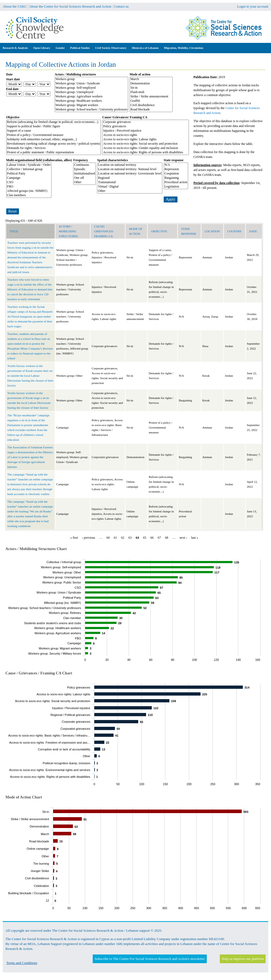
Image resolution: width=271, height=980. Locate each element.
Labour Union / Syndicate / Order (29, 165)
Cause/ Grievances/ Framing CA (125, 117)
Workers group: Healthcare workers (92, 101)
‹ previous (89, 538)
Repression (176, 169)
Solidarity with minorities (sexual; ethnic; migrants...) (54, 139)
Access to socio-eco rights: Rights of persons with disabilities (146, 153)
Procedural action (176, 182)
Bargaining (176, 178)
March (151, 79)
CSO (29, 182)
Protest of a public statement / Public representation (54, 153)
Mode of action (140, 74)
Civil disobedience (151, 105)
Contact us (121, 6)
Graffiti (151, 101)
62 (123, 538)
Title (30, 231)
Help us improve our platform (243, 959)
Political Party (29, 174)
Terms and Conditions (22, 963)
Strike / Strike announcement (151, 97)
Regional (130, 178)
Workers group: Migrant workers (92, 105)
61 (115, 538)
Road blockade (151, 110)
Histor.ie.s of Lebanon (145, 48)
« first (74, 538)
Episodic (84, 169)
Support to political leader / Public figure (54, 126)
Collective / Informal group (29, 169)
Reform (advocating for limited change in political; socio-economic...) (54, 122)
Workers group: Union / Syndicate (92, 84)
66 (152, 538)
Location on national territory (130, 165)
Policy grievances (146, 126)
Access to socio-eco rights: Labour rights (146, 139)
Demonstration (151, 84)
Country (235, 231)
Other (84, 182)
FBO (29, 187)
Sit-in (151, 88)
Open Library (42, 48)
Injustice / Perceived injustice (146, 131)
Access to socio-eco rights (146, 135)
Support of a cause (54, 131)
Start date (13, 79)
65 (145, 538)
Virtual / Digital (130, 187)
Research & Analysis (15, 48)
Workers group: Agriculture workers (92, 97)
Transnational (130, 182)
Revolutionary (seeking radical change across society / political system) (54, 144)
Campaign (29, 178)
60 (108, 538)
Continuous (84, 165)
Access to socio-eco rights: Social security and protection (146, 144)
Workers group (92, 79)
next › (183, 538)
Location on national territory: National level (130, 169)
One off (84, 178)
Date (9, 74)
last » (195, 538)
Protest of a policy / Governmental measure (54, 135)
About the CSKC (15, 6)
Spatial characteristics (112, 160)
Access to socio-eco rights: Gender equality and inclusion (146, 148)
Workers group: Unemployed (92, 92)
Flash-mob (151, 92)
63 (130, 538)
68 (167, 538)
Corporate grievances (146, 122)
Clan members (29, 195)
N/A (176, 165)
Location (212, 231)
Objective (13, 117)
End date (12, 89)
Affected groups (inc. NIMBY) (29, 191)
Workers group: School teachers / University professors (92, 110)
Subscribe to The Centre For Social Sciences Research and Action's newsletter (150, 959)
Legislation (176, 187)
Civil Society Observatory (111, 48)
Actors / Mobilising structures (75, 74)
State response (174, 160)
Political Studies (80, 48)
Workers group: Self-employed (92, 88)
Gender (60, 48)
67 (159, 538)
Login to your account (253, 6)
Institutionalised (84, 174)
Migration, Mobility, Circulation (184, 48)
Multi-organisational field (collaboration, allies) (39, 160)
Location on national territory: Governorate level (130, 174)
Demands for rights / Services (54, 148)
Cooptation (176, 174)
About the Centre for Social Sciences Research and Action (70, 6)
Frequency (80, 160)
